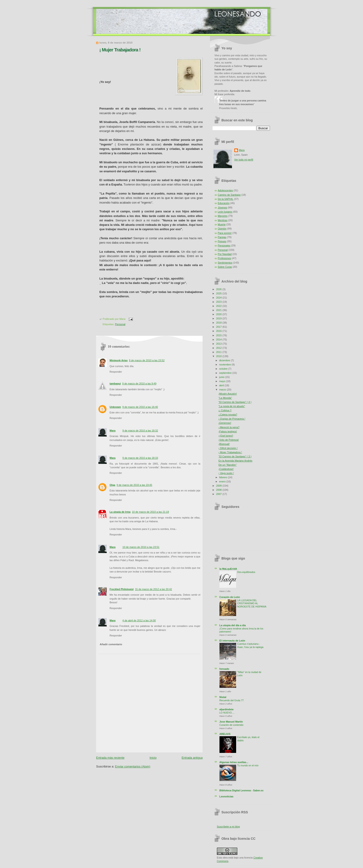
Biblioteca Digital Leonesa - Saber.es (242, 790)
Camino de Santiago (229, 195)
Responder (116, 372)
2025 (219, 293)
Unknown (115, 407)
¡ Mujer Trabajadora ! (120, 50)
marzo (223, 390)
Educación (224, 203)
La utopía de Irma (120, 512)
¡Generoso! (225, 423)
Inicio (153, 758)
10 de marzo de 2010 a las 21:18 (150, 512)
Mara (113, 431)
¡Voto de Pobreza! (229, 440)
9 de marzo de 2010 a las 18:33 (140, 458)
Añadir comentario (111, 644)
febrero (224, 477)
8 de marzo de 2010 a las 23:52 (147, 360)
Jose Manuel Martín (231, 722)
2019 (219, 318)
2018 (219, 323)
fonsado (224, 669)
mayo (223, 381)
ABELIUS (225, 734)
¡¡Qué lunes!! (226, 436)
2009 (219, 486)
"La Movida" (225, 398)
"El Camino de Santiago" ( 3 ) (235, 456)
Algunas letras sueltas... (234, 762)
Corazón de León (230, 597)
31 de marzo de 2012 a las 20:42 (153, 589)
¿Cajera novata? (228, 415)
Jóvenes (223, 208)
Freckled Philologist (122, 589)
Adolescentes (225, 190)
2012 (219, 348)
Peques (222, 241)
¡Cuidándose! (226, 469)
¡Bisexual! (224, 444)
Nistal (223, 697)
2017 (219, 327)
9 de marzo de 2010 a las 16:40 (140, 407)
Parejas (222, 237)
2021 (219, 310)
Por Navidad (225, 254)
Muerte (222, 224)
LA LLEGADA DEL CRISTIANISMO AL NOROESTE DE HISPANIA (252, 604)
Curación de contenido (232, 725)
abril (222, 385)
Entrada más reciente (110, 758)
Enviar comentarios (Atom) (133, 766)
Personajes (224, 245)
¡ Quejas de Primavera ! (232, 419)
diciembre (225, 360)
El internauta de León (232, 641)
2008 (219, 490)
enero (223, 481)
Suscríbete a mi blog (228, 827)
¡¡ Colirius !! (225, 410)
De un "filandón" (228, 465)
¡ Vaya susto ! (226, 473)
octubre (224, 369)
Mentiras (223, 220)
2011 (219, 352)
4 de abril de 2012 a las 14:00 (139, 620)
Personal (120, 324)
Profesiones (225, 258)
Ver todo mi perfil (244, 160)
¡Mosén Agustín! (228, 394)
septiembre (226, 373)
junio (222, 377)
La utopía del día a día (233, 625)
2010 (219, 356)
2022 (219, 306)
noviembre (225, 365)
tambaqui (115, 384)
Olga (112, 485)
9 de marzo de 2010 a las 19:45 (135, 485)
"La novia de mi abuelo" (232, 406)
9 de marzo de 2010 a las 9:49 (139, 384)
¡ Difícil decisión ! (228, 448)
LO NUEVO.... (227, 713)
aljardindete (227, 709)
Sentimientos (225, 263)
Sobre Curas (225, 267)
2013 (219, 344)
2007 (219, 494)
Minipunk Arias (119, 360)
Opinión (222, 229)
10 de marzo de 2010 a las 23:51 (141, 547)
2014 (219, 340)
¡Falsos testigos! (228, 431)
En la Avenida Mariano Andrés (235, 461)
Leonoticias (227, 796)
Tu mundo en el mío (248, 766)
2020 (219, 314)
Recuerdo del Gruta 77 (232, 700)
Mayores (223, 216)
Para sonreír (225, 233)
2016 (219, 331)
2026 (219, 289)
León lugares (225, 212)
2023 (219, 302)
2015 (219, 335)
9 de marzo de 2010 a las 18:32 (140, 431)
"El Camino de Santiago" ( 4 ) (235, 402)
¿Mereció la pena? (229, 427)
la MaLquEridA (228, 569)
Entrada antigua (192, 758)
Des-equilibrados (246, 572)
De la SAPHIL (226, 199)
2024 (219, 298)
